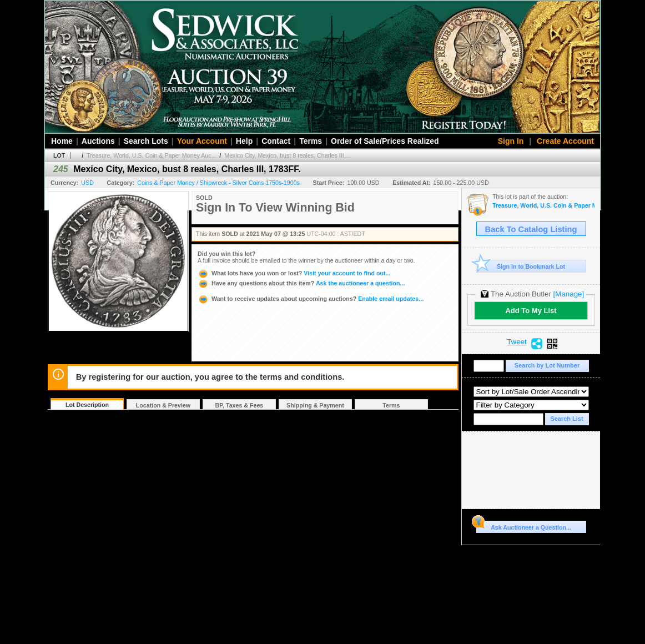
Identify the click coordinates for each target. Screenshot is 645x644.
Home (62, 141)
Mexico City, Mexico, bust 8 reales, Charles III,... (287, 155)
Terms (311, 141)
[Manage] (569, 294)
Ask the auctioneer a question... (301, 283)
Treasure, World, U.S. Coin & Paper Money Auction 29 (543, 206)
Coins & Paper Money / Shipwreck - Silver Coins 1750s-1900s (218, 183)
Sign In (511, 141)
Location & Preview (163, 405)
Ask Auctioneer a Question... (524, 526)
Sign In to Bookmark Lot (521, 266)
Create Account (565, 141)
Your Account (202, 141)
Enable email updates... (311, 299)
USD (87, 183)
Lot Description (87, 405)
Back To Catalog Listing (531, 229)
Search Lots (146, 141)
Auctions (98, 141)
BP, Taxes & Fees (240, 405)
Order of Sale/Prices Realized (385, 141)
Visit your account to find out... (294, 273)
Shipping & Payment (315, 405)
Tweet (517, 342)
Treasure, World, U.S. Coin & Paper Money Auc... (151, 155)
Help (244, 141)
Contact (276, 141)
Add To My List (531, 311)
